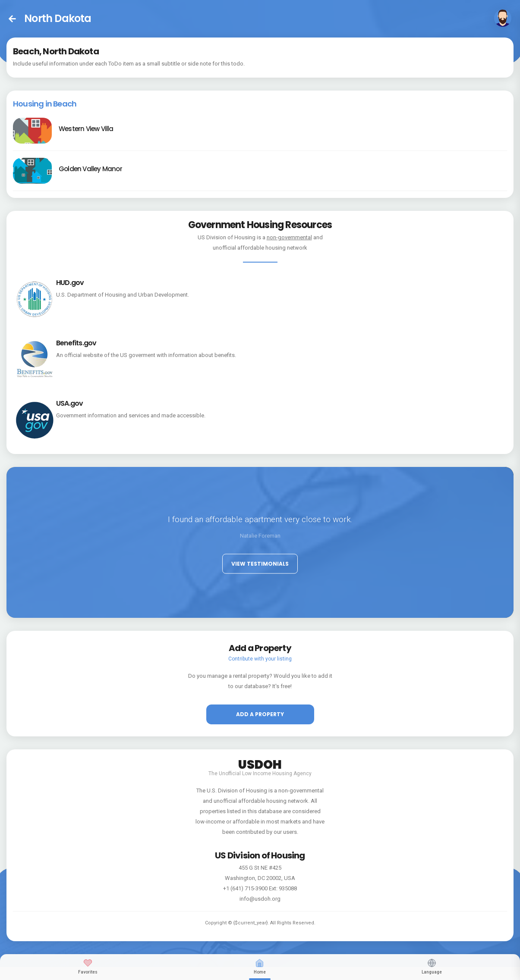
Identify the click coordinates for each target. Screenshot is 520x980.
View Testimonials (260, 564)
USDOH (260, 763)
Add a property (260, 714)
